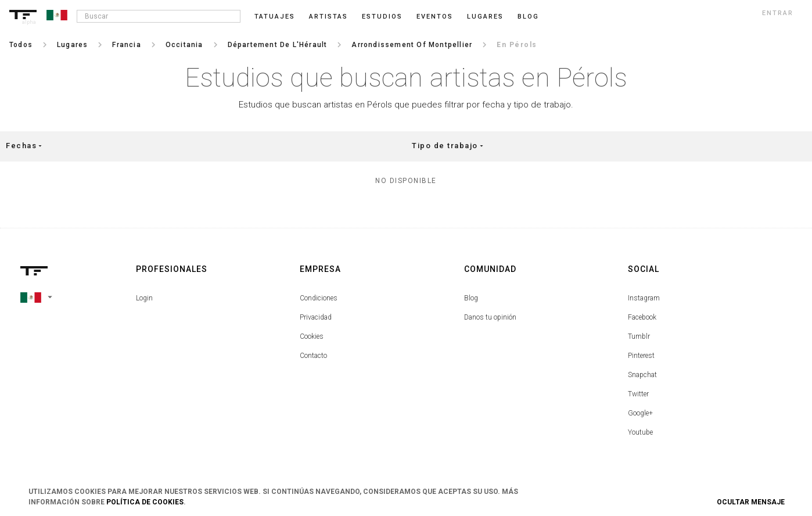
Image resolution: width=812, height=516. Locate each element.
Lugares (485, 17)
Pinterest (641, 356)
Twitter (638, 394)
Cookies (312, 336)
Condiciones (319, 298)
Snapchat (642, 375)
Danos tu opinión (490, 317)
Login (144, 298)
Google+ (640, 413)
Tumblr (639, 336)
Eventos (435, 17)
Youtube (640, 432)
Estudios (382, 17)
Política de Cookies (145, 502)
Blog (471, 298)
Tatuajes (275, 17)
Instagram (644, 298)
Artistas (328, 17)
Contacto (313, 356)
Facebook (642, 317)
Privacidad (316, 317)
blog (528, 17)
